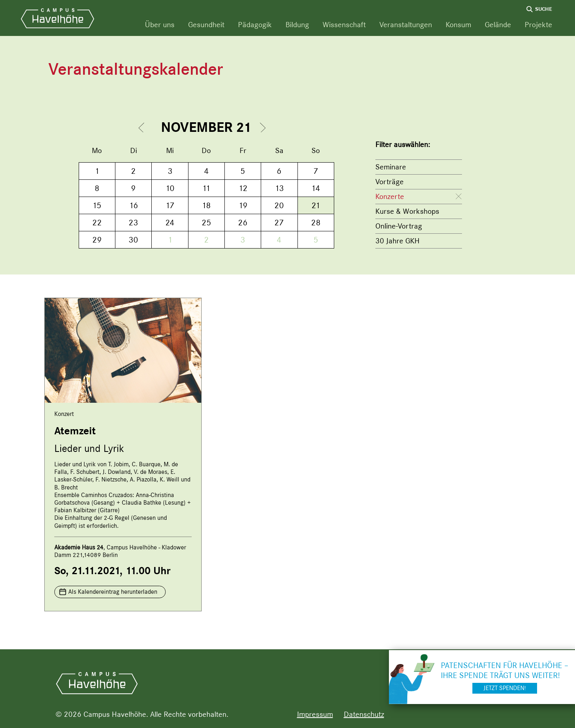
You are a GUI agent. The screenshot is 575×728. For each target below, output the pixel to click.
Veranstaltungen (406, 25)
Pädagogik (255, 25)
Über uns (160, 25)
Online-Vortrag (399, 226)
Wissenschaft (344, 25)
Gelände (498, 25)
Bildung (297, 25)
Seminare (391, 167)
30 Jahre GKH (398, 241)
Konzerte (390, 196)
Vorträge (390, 182)
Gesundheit (206, 25)
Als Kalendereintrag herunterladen (113, 592)
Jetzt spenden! (505, 688)
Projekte (538, 25)
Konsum (458, 25)
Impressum (315, 714)
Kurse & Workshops (407, 211)
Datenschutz (364, 714)
